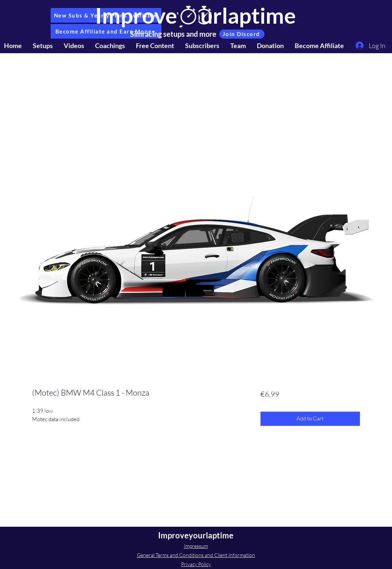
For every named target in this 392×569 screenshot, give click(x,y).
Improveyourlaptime (196, 535)
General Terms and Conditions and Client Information (196, 555)
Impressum (196, 546)
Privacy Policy (196, 564)
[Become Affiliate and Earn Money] (106, 31)
